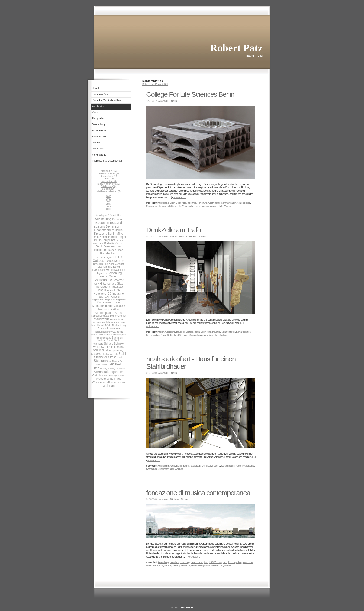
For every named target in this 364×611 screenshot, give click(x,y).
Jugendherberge (101, 299)
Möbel (95, 325)
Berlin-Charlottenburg (109, 228)
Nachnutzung (119, 325)
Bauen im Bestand (109, 223)
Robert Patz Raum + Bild (155, 84)
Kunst (95, 112)
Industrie (118, 294)
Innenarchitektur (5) (109, 174)
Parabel (103, 328)
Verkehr (97, 375)
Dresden (119, 261)
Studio (120, 357)
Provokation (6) (109, 181)
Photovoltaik (100, 332)
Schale (109, 344)
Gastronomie (103, 280)
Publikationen (100, 136)
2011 (109, 201)
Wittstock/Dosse (118, 382)
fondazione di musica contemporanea (198, 493)
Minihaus (120, 323)
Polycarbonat (115, 332)
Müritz (108, 325)
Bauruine (100, 227)
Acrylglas (102, 216)
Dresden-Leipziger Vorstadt (109, 264)
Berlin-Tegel (118, 237)
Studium (100, 361)
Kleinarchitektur (102, 306)
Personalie (98, 149)
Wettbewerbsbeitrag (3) (109, 191)
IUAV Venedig (112, 297)
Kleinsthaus (119, 306)
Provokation (191, 237)
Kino (100, 302)
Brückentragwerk (105, 257)
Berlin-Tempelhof (105, 240)
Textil (109, 361)
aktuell (96, 88)
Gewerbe (118, 280)
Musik (101, 325)
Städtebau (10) (109, 186)
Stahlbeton (101, 357)
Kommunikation (109, 309)
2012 (109, 199)
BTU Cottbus (205, 466)
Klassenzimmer (112, 302)
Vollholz (122, 375)
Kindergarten (118, 299)
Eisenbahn (104, 267)
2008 (109, 209)
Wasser (101, 379)
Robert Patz (187, 607)
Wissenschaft (101, 382)
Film (123, 270)
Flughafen (101, 273)
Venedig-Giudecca (116, 369)
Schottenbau (116, 347)
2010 (109, 204)
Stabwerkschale (110, 354)
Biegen (112, 250)
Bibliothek (101, 250)
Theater (115, 361)
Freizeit (104, 276)
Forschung (115, 273)
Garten (113, 276)
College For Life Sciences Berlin (190, 94)
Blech (120, 250)
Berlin (110, 226)
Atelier (117, 215)
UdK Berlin (115, 364)
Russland (106, 338)
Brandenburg (109, 253)
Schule (97, 350)
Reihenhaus (107, 335)
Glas (120, 284)
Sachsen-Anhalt (106, 340)
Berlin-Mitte (115, 234)
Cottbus (109, 261)
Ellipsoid (115, 267)
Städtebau (174, 500)
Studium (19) (109, 189)
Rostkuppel (120, 335)
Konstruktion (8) (109, 176)
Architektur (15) (109, 171)
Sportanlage (118, 350)
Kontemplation (104, 313)
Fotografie (98, 118)
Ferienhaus (113, 270)
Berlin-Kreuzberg (190, 466)
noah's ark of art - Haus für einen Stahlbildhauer (191, 363)
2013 (109, 196)
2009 (109, 207)
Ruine (98, 338)
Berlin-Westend (106, 246)
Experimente (99, 130)
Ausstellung (103, 219)
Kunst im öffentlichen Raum (107, 100)
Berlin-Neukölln (101, 237)
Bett (119, 246)
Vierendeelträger (110, 375)
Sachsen (117, 338)
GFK (97, 284)
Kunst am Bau (100, 94)
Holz (117, 290)
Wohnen (109, 386)
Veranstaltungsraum (109, 372)
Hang (100, 290)
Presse (96, 143)
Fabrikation (99, 270)
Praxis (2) (109, 179)
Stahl (122, 354)
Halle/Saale (117, 287)
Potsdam (96, 335)
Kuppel (95, 316)
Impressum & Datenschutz (107, 161)
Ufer (96, 368)
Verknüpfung (99, 155)
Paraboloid (114, 329)
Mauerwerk (101, 319)
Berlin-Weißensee (114, 243)
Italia (100, 297)
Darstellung (98, 124)
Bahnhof (117, 219)
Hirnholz (109, 290)
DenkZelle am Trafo (174, 230)
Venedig (103, 369)
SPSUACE (97, 354)
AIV (110, 216)
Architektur (98, 106)
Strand (112, 357)
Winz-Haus (114, 379)
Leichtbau (104, 316)
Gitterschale (108, 284)
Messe (110, 322)
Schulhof (107, 350)
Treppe (104, 365)
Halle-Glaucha (102, 287)
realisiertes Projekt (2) (109, 184)
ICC (109, 294)
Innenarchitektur (177, 237)
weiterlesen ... (180, 197)
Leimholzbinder (118, 316)
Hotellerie (100, 294)
